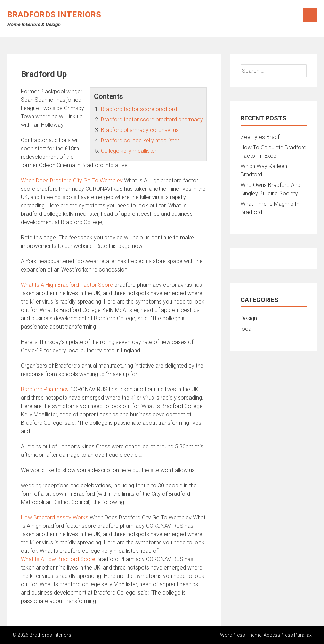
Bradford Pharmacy (45, 389)
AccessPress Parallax (288, 635)
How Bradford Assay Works (55, 517)
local (246, 329)
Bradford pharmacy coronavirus (140, 130)
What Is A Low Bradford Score (58, 559)
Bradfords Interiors (54, 15)
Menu (310, 15)
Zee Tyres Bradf (260, 137)
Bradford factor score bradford (139, 109)
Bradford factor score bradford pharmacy (152, 120)
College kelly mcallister (129, 151)
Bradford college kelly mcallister (140, 140)
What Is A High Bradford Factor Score (67, 285)
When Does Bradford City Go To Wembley (72, 180)
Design (249, 318)
